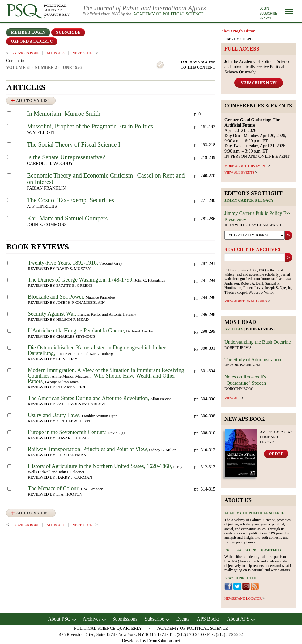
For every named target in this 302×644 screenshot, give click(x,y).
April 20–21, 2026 (252, 125)
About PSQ (59, 619)
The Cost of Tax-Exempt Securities (70, 200)
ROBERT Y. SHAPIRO (239, 39)
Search (266, 18)
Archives (91, 619)
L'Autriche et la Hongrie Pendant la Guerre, (77, 331)
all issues (56, 53)
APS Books (208, 619)
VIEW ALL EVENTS (239, 172)
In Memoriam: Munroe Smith (64, 114)
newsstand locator (243, 598)
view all (232, 398)
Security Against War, (52, 314)
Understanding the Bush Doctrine (258, 342)
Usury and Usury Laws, (54, 415)
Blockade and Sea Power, (56, 297)
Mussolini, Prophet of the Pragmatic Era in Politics (90, 126)
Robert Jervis (238, 348)
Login (264, 8)
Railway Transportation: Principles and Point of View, (88, 449)
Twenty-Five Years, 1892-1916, (63, 263)
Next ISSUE (82, 53)
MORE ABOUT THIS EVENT (246, 166)
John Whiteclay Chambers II (253, 225)
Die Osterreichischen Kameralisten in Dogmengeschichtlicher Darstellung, (97, 350)
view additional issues (246, 301)
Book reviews (261, 329)
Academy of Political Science (169, 14)
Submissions (125, 619)
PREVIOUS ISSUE (26, 53)
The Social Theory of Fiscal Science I (74, 144)
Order (276, 454)
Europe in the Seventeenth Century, (67, 432)
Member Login (28, 32)
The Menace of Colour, (54, 488)
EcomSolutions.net (164, 641)
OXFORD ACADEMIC (32, 41)
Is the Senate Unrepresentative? (66, 157)
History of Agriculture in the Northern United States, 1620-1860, (100, 466)
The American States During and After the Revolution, (89, 398)
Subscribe (268, 13)
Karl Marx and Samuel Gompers (67, 218)
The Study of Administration (253, 360)
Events (183, 619)
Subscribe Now (259, 83)
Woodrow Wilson (242, 365)
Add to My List (33, 101)
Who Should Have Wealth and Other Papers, (101, 378)
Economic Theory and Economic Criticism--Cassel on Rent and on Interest (106, 179)
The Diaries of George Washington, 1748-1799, (81, 280)
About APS (238, 619)
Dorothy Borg (239, 389)
